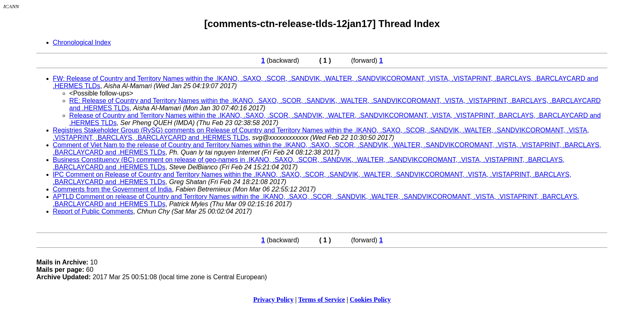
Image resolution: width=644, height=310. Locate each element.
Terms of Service (322, 300)
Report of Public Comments (93, 211)
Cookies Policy (370, 300)
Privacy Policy (274, 300)
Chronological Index (82, 42)
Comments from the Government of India (113, 189)
